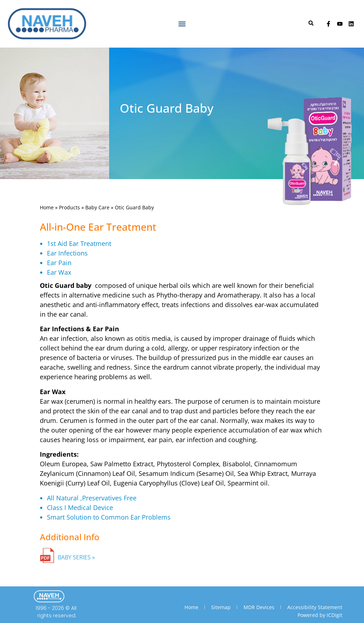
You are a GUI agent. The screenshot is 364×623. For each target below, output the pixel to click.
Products (69, 207)
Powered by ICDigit (320, 615)
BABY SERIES (74, 557)
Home (47, 207)
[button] (182, 24)
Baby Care (97, 207)
